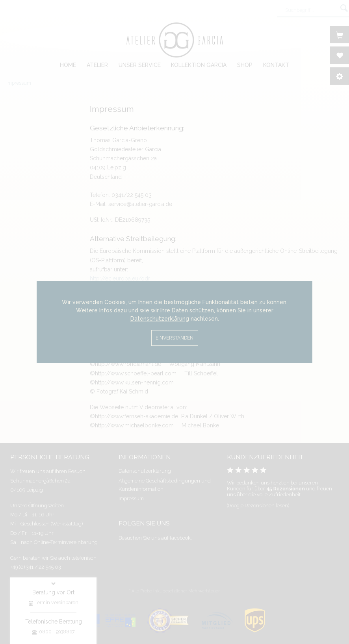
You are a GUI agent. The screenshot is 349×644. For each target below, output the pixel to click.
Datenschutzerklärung (160, 319)
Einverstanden (174, 338)
